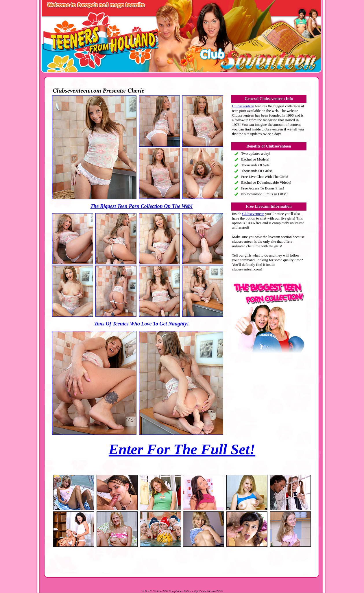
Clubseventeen (243, 106)
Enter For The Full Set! (182, 449)
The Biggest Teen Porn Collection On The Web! (141, 206)
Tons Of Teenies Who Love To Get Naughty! (142, 324)
